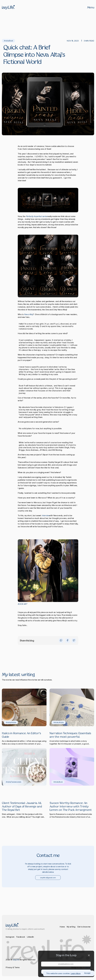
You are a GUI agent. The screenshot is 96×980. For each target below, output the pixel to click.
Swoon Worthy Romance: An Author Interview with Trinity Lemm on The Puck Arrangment (71, 807)
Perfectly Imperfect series (37, 216)
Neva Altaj (28, 314)
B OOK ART (22, 604)
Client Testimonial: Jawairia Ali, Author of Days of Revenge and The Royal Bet (22, 807)
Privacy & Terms (13, 967)
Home (62, 927)
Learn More (76, 973)
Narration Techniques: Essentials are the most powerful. (70, 735)
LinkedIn (30, 937)
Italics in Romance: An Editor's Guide (21, 735)
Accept (87, 973)
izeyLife (16, 960)
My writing (71, 927)
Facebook (21, 937)
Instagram (10, 937)
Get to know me (84, 927)
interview (46, 515)
